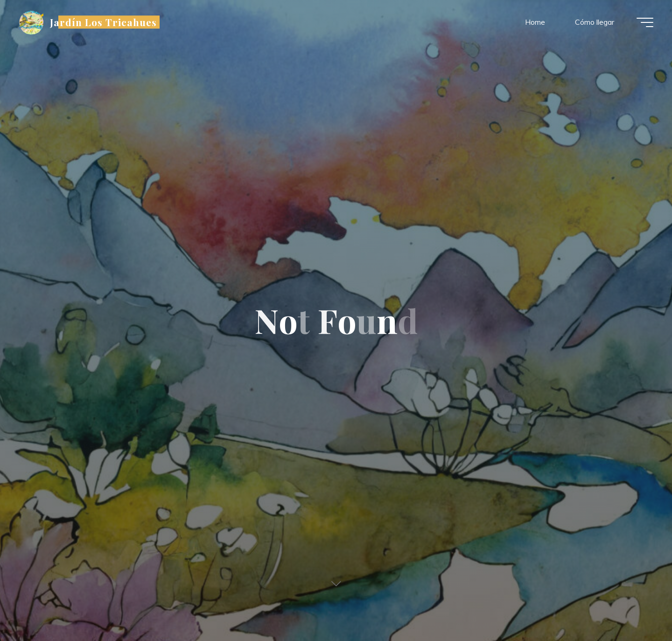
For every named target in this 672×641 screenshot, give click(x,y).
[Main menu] (645, 22)
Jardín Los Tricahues (104, 22)
